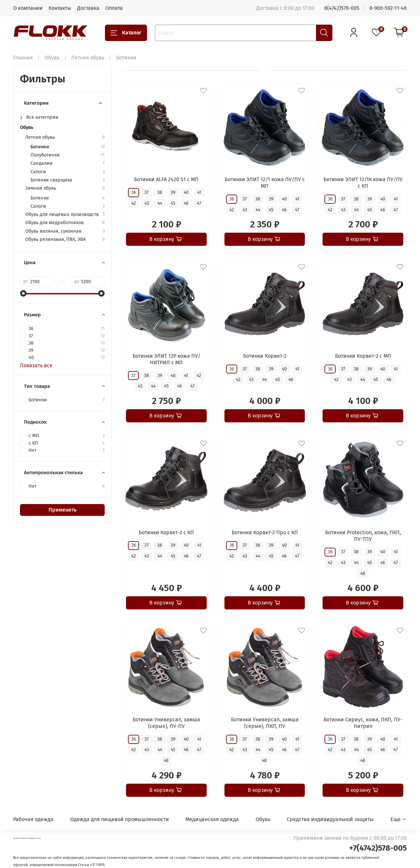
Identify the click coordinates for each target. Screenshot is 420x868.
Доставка (88, 8)
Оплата (114, 8)
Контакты (60, 8)
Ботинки (40, 147)
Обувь (52, 58)
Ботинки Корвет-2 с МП (363, 356)
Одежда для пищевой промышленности (120, 819)
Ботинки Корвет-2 (265, 356)
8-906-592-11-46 (388, 8)
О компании (28, 8)
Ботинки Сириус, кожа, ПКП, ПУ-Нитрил (363, 723)
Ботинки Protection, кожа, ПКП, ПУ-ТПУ (363, 536)
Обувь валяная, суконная (53, 231)
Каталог (126, 33)
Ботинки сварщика (51, 180)
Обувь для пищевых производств (62, 214)
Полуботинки (45, 155)
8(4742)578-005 (342, 8)
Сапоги (38, 172)
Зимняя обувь (41, 188)
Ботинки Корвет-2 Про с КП (265, 532)
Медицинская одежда (212, 819)
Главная (23, 58)
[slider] (23, 293)
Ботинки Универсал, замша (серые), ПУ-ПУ (166, 723)
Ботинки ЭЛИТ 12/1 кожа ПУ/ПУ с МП (265, 183)
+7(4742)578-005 (378, 848)
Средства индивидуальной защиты (330, 819)
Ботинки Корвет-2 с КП (166, 532)
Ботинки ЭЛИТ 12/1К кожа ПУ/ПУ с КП (363, 183)
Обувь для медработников (54, 223)
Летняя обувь (88, 58)
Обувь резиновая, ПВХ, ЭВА (55, 239)
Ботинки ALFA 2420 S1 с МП (166, 179)
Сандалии (42, 163)
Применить (63, 510)
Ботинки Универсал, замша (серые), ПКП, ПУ (265, 723)
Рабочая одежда (33, 819)
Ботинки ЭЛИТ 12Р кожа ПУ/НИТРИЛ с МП (167, 359)
